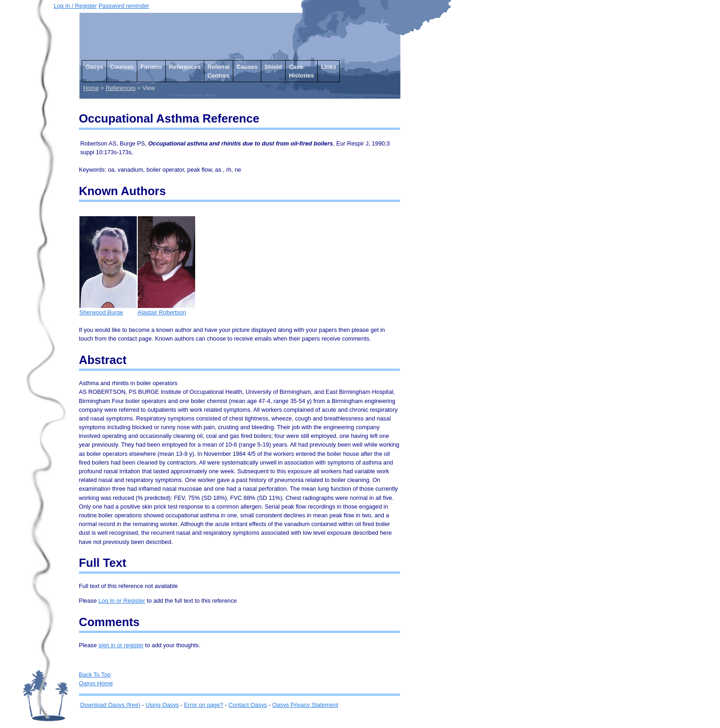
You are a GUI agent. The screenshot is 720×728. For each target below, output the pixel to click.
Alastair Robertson (166, 309)
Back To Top (95, 675)
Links (329, 67)
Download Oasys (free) (110, 705)
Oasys (94, 67)
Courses (122, 67)
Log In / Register (75, 6)
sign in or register (121, 645)
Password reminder (124, 6)
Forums (151, 67)
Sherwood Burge (108, 309)
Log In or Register (122, 601)
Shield (273, 67)
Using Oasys (162, 705)
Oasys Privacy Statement (305, 705)
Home (91, 88)
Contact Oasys (248, 705)
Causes (247, 67)
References (185, 67)
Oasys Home (96, 683)
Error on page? (204, 705)
